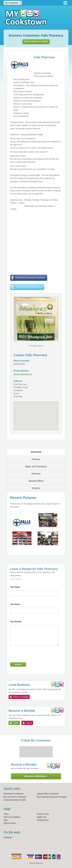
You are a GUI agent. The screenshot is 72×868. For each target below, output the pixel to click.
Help (6, 820)
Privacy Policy (43, 814)
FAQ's (6, 814)
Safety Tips (42, 817)
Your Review (16, 622)
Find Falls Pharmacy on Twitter (26, 287)
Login (14, 723)
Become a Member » (36, 776)
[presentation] (34, 654)
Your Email (15, 604)
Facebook (8, 837)
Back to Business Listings (36, 42)
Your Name (15, 587)
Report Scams (10, 823)
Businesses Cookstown (14, 794)
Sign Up (27, 723)
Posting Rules (43, 820)
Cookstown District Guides (15, 800)
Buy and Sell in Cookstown (15, 797)
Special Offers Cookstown (48, 794)
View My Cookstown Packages (19, 697)
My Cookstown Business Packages (52, 797)
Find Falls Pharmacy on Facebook (28, 278)
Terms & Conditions (12, 817)
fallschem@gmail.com (23, 374)
